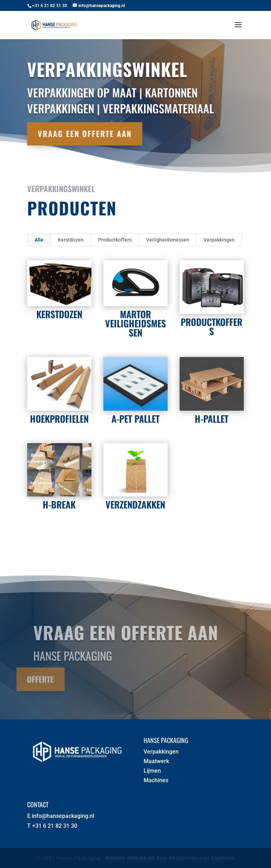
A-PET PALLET (135, 419)
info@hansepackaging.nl (63, 816)
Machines (156, 780)
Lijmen (152, 771)
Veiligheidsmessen (168, 240)
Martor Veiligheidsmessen (135, 323)
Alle (39, 240)
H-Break (59, 504)
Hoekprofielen (59, 419)
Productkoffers (115, 240)
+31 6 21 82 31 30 (55, 826)
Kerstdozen (71, 240)
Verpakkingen (219, 240)
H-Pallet (212, 419)
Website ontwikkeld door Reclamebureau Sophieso (170, 858)
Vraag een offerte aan (78, 133)
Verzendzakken (135, 504)
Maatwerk (156, 761)
